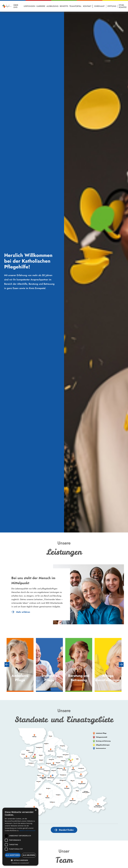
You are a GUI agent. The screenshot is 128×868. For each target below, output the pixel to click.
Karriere (41, 6)
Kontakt (87, 6)
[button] (20, 860)
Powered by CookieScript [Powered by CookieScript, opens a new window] (20, 863)
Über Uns (16, 6)
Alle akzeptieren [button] (13, 855)
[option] (20, 664)
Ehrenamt (99, 6)
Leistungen (30, 6)
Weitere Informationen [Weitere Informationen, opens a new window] (27, 831)
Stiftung (112, 6)
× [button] (36, 810)
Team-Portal (75, 6)
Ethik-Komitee (123, 6)
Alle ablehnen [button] (29, 855)
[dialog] (20, 837)
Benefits (64, 6)
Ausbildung (53, 6)
